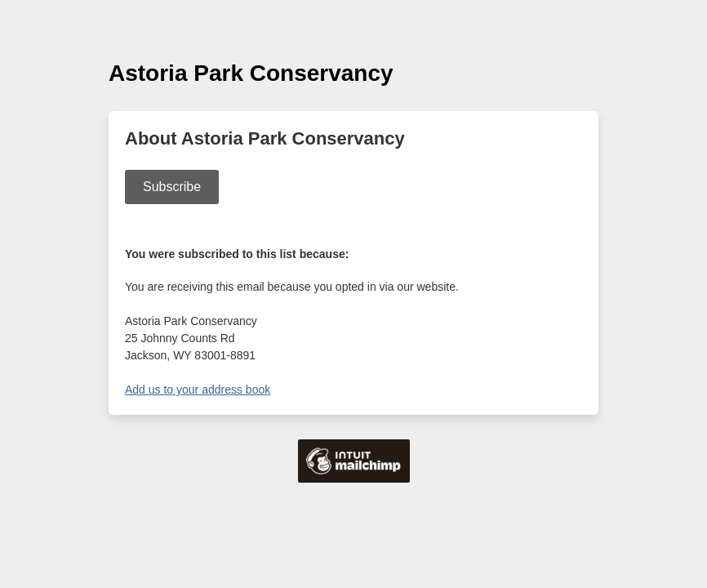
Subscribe (172, 187)
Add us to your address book (198, 390)
